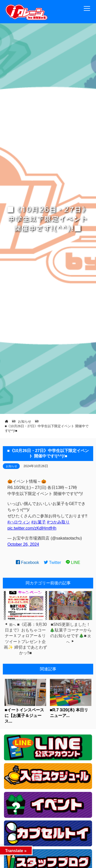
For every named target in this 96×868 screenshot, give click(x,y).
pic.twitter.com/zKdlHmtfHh (32, 528)
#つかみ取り (58, 522)
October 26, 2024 (23, 544)
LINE (73, 562)
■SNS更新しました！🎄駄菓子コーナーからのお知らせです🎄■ (71, 630)
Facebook (28, 562)
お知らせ (12, 466)
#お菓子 (39, 522)
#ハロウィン (19, 522)
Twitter (52, 562)
